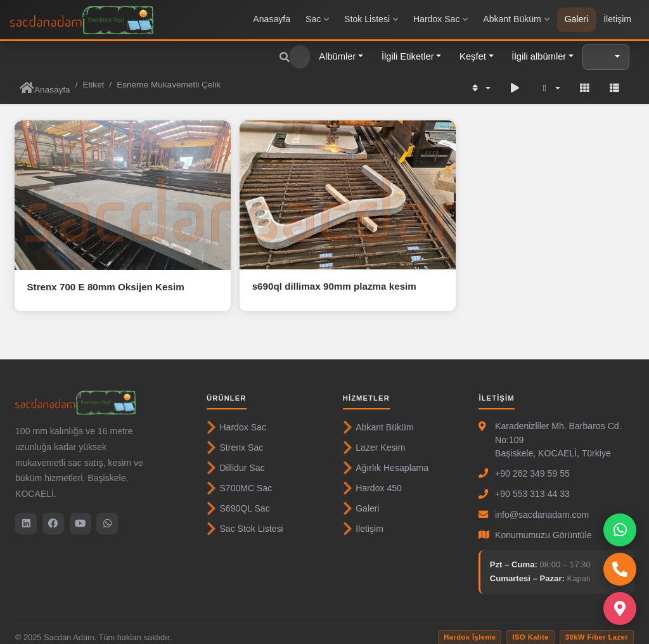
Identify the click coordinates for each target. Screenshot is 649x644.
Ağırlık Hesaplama (386, 457)
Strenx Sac (235, 437)
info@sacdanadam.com (542, 504)
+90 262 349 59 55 (532, 463)
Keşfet (473, 56)
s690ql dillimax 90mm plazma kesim (318, 275)
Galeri (577, 19)
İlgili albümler (539, 56)
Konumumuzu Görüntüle (543, 524)
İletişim (617, 19)
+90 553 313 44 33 (532, 483)
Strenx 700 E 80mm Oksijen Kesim (106, 276)
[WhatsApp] (107, 513)
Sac (317, 19)
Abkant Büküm (516, 19)
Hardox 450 (372, 477)
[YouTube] (80, 513)
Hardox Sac (440, 19)
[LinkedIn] (26, 513)
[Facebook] (53, 513)
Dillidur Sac (236, 457)
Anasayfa (272, 19)
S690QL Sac (238, 498)
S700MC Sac (239, 477)
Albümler (337, 56)
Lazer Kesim (374, 437)
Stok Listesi (371, 19)
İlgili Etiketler (408, 56)
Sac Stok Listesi (245, 518)
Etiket (93, 85)
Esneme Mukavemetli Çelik (169, 85)
